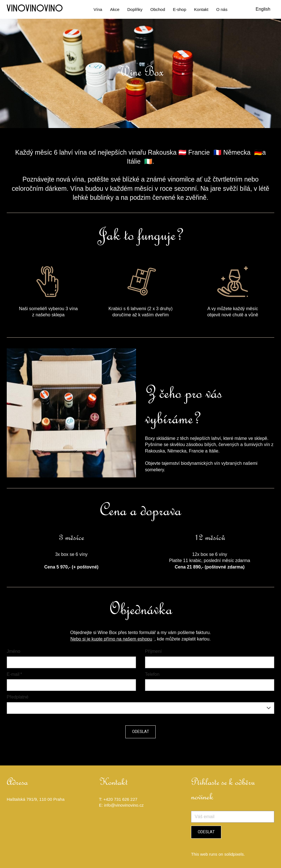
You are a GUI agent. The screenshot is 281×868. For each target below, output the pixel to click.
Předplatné (18, 698)
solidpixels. (235, 854)
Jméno (13, 652)
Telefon (152, 675)
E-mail (14, 675)
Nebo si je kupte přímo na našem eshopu (111, 640)
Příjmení (153, 652)
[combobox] (140, 709)
